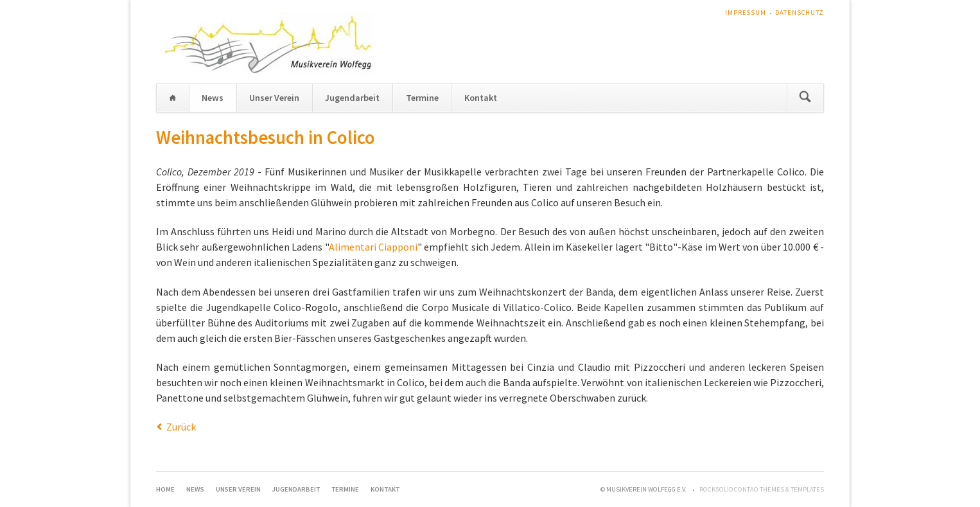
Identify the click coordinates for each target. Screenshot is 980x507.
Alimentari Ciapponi (373, 247)
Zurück (181, 427)
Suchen (805, 98)
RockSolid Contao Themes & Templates (762, 489)
